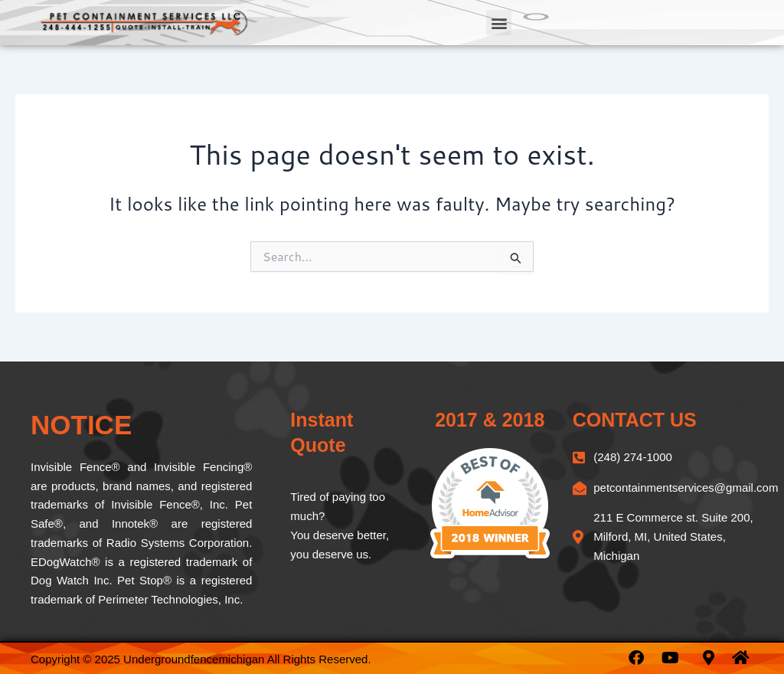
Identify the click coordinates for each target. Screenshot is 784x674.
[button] (499, 23)
